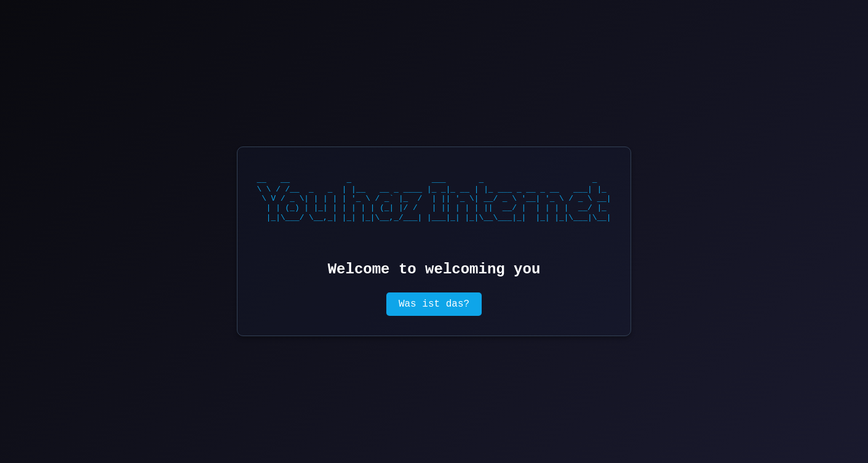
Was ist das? (434, 304)
